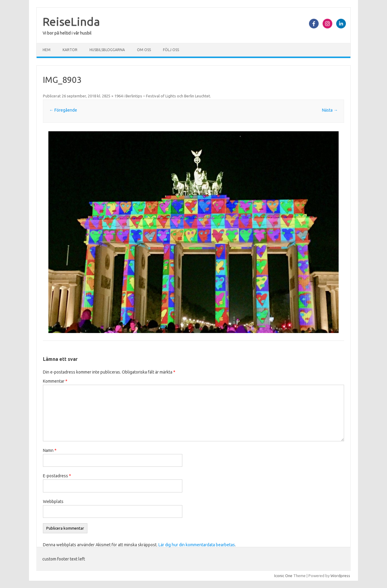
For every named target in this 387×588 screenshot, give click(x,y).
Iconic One (283, 576)
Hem (47, 50)
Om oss (144, 50)
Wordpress (340, 576)
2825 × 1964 (112, 96)
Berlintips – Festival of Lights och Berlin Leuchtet (168, 96)
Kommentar (55, 381)
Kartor (70, 50)
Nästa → (330, 110)
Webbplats (53, 501)
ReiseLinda (71, 21)
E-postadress (57, 476)
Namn (50, 450)
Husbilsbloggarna (107, 50)
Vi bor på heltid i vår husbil (67, 33)
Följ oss (171, 50)
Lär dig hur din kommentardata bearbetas (197, 545)
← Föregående (63, 110)
